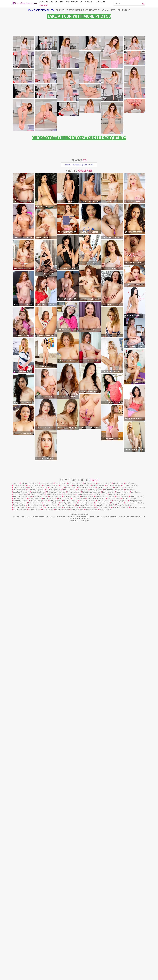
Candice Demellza (41, 10)
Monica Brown (101, 961)
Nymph (58, 965)
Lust (133, 948)
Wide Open (64, 959)
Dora (74, 954)
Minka (73, 965)
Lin (14, 946)
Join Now (43, 5)
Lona (51, 952)
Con (127, 946)
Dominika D (82, 943)
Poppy (114, 959)
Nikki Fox (16, 943)
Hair (83, 952)
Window (80, 950)
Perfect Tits (120, 961)
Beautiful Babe (119, 943)
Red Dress (126, 941)
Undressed (82, 959)
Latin (127, 939)
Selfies (119, 952)
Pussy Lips (31, 946)
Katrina (133, 952)
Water (92, 946)
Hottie (99, 957)
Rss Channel (73, 977)
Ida (78, 946)
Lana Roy (52, 943)
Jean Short (83, 957)
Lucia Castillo (34, 943)
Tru (61, 941)
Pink (64, 946)
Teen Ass (125, 954)
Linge (15, 954)
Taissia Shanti (78, 941)
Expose (100, 939)
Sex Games (101, 2)
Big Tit (46, 954)
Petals (31, 965)
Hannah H (62, 961)
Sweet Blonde (87, 948)
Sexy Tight (36, 952)
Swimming (67, 952)
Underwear (25, 939)
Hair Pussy (116, 957)
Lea (41, 939)
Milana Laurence (92, 954)
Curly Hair (100, 943)
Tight (15, 959)
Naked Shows (72, 2)
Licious (98, 959)
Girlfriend (16, 957)
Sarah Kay (134, 963)
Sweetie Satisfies (131, 959)
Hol (66, 943)
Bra (59, 954)
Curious (71, 939)
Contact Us (85, 977)
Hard (46, 961)
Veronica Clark (114, 950)
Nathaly (30, 941)
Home (42, 2)
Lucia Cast (17, 948)
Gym (51, 957)
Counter (16, 963)
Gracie (31, 954)
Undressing (80, 961)
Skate (57, 939)
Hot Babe (46, 941)
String (94, 941)
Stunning (49, 963)
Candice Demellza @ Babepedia (79, 284)
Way (109, 954)
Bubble (16, 965)
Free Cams (59, 2)
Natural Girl (47, 959)
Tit (14, 941)
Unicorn (34, 948)
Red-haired (32, 950)
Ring (15, 950)
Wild (85, 939)
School (31, 959)
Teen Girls (96, 950)
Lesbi (87, 965)
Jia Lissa (49, 946)
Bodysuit (32, 963)
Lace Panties (35, 957)
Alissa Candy (18, 952)
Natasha (83, 963)
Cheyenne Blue (101, 952)
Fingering (31, 961)
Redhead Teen (52, 948)
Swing (70, 948)
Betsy (102, 965)
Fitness (16, 961)
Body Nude (67, 963)
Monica (99, 963)
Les (104, 948)
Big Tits (66, 957)
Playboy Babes (87, 2)
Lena (65, 950)
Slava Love (116, 963)
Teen (118, 948)
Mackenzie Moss (110, 946)
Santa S (109, 941)
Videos (49, 2)
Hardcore (49, 950)
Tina (115, 939)
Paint (44, 965)
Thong (132, 957)
